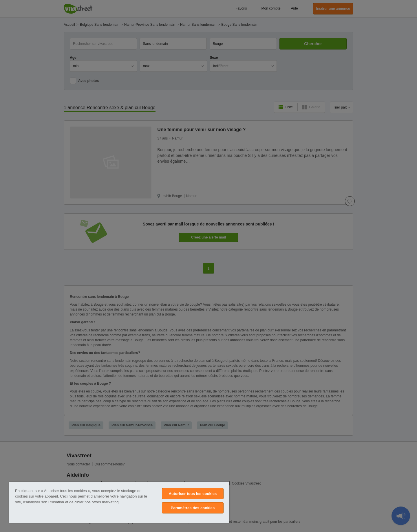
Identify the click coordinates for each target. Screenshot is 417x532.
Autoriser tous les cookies (193, 494)
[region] (119, 502)
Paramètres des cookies (193, 508)
